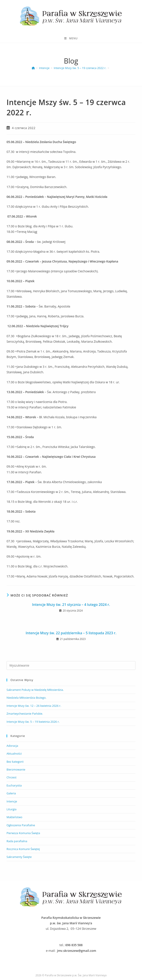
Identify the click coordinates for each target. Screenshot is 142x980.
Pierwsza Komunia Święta (23, 833)
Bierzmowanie (16, 769)
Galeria (11, 793)
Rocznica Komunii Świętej (23, 849)
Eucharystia (14, 785)
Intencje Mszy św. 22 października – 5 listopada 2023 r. (71, 633)
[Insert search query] (71, 665)
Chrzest (12, 777)
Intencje (12, 801)
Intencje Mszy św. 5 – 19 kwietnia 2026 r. (33, 722)
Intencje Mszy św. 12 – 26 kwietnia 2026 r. (34, 706)
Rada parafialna (17, 841)
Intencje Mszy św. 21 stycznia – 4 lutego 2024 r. (71, 605)
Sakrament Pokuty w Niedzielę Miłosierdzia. (35, 690)
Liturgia (12, 809)
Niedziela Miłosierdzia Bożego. (26, 698)
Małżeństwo (14, 817)
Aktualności (14, 754)
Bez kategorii (15, 762)
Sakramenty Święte (19, 857)
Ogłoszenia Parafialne (21, 825)
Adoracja (12, 746)
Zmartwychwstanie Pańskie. (25, 714)
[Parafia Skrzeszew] (33, 68)
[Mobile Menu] (71, 38)
